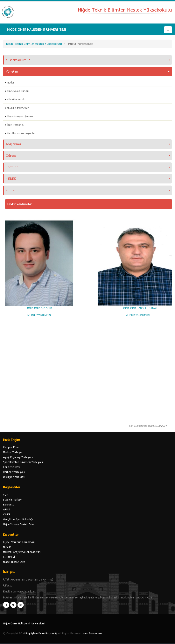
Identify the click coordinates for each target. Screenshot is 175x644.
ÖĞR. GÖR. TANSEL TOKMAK (140, 308)
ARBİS (6, 509)
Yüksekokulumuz (18, 60)
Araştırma (13, 144)
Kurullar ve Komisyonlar (21, 133)
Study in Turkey (12, 499)
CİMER (7, 514)
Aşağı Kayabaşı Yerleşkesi (18, 457)
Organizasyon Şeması (20, 116)
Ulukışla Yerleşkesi (14, 477)
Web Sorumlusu (92, 633)
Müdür (11, 82)
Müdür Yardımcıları (18, 108)
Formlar (12, 167)
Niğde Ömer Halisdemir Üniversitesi (24, 623)
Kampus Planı (11, 447)
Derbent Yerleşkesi (14, 472)
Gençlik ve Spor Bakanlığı (18, 519)
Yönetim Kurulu (16, 99)
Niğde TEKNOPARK (14, 562)
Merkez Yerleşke (13, 452)
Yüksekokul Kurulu (18, 91)
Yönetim (12, 71)
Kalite (10, 190)
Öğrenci (12, 156)
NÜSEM (7, 547)
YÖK (6, 495)
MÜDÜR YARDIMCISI (40, 315)
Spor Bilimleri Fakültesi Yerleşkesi (23, 462)
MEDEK (11, 179)
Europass (9, 504)
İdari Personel (15, 125)
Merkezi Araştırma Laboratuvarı (22, 552)
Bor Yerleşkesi (12, 467)
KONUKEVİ (9, 557)
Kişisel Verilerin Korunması (19, 542)
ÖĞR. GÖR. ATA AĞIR (39, 308)
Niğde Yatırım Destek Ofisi (19, 524)
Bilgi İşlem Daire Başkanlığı (41, 633)
